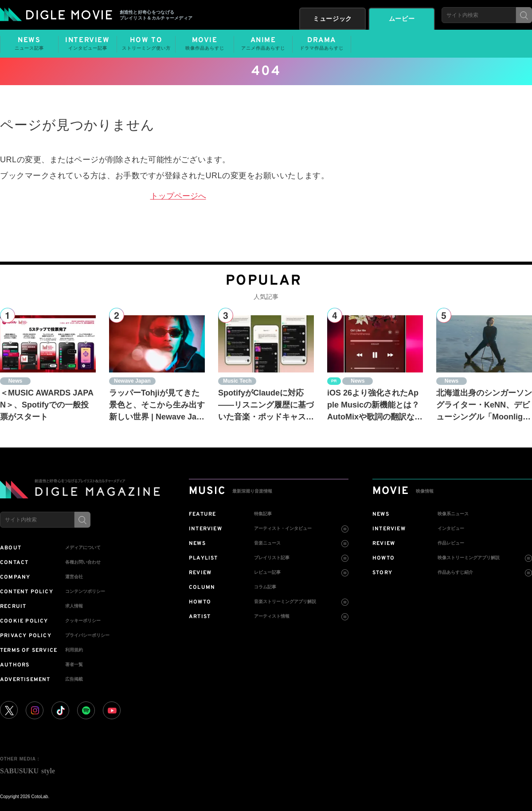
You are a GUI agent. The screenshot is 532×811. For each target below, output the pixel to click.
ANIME (263, 44)
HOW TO (146, 44)
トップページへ (178, 196)
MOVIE (205, 44)
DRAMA (322, 44)
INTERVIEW (88, 44)
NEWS (29, 44)
